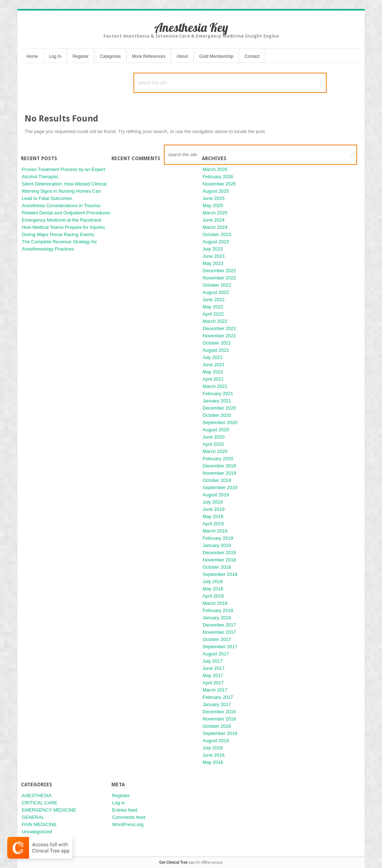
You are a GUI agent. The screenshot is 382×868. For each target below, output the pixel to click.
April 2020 (213, 444)
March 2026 (215, 169)
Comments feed (129, 817)
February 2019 (218, 538)
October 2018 (217, 567)
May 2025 (213, 206)
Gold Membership (217, 56)
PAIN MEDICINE (39, 824)
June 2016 (214, 755)
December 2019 (219, 466)
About (182, 56)
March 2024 (215, 227)
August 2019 (216, 495)
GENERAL (33, 817)
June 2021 (214, 365)
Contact (252, 56)
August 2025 (216, 191)
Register (80, 56)
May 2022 (213, 307)
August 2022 (216, 292)
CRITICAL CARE (39, 803)
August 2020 (216, 430)
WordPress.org (128, 824)
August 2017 (216, 654)
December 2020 (219, 408)
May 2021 (213, 372)
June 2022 (214, 300)
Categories (110, 56)
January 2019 (217, 545)
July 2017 (213, 661)
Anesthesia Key (191, 27)
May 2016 (213, 762)
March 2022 (215, 321)
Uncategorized (37, 832)
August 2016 (216, 741)
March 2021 (215, 386)
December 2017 (219, 625)
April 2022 (213, 314)
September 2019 (220, 488)
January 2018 (217, 618)
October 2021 (217, 343)
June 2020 (214, 437)
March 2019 (215, 531)
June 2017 (214, 668)
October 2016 (217, 726)
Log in (118, 803)
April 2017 (213, 683)
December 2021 (219, 328)
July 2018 (213, 581)
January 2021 (217, 401)
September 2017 (220, 647)
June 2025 (214, 198)
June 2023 (214, 256)
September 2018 (220, 574)
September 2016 (220, 733)
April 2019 (213, 524)
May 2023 (213, 263)
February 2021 (218, 394)
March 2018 (215, 603)
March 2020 (215, 451)
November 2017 (219, 632)
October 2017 (217, 639)
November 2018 (219, 560)
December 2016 (219, 712)
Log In (55, 56)
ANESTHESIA (37, 796)
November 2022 (219, 278)
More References (149, 56)
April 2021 (213, 379)
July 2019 (213, 502)
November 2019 (219, 473)
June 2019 (214, 509)
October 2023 (217, 234)
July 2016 (213, 748)
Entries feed (125, 810)
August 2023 (216, 242)
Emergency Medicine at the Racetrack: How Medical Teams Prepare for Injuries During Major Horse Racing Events (63, 227)
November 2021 (219, 336)
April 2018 (213, 596)
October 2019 (217, 480)
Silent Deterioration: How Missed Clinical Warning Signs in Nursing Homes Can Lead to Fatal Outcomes (64, 191)
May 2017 (213, 675)
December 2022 (219, 271)
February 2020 (218, 459)
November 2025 (219, 184)
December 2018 (219, 553)
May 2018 (213, 589)
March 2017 (215, 690)
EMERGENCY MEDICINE (49, 810)
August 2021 (216, 350)
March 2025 (215, 213)
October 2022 (217, 285)
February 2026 (218, 177)
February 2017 (218, 697)
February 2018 (218, 610)
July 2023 (213, 249)
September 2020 (220, 422)
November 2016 (219, 719)
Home (32, 56)
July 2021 (213, 357)
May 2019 (213, 516)
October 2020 (217, 415)
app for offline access (191, 862)
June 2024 (214, 220)
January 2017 (217, 704)
